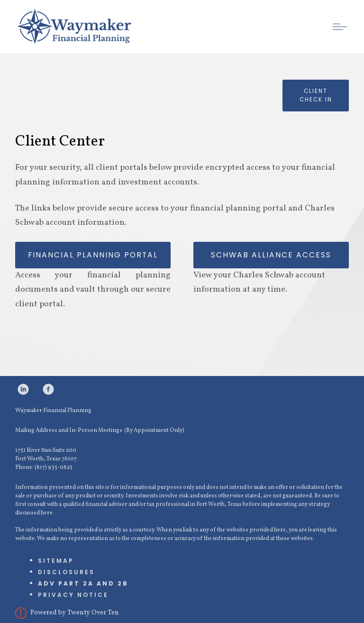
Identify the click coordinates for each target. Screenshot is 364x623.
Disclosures (66, 572)
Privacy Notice (73, 595)
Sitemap (56, 561)
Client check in (316, 95)
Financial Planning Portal (93, 255)
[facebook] (48, 389)
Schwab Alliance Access (271, 255)
